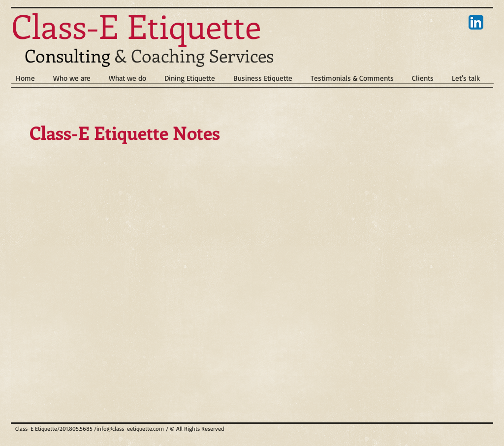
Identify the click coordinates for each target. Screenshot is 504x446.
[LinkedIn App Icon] (476, 22)
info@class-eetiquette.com (130, 429)
